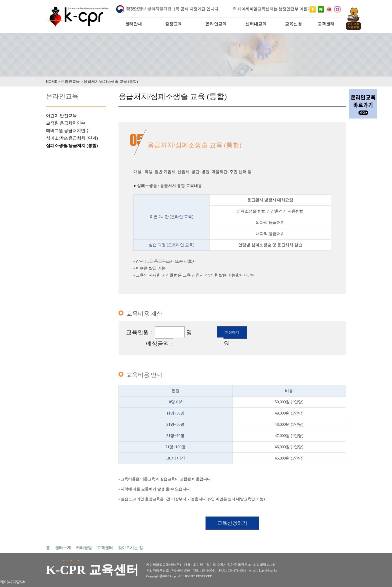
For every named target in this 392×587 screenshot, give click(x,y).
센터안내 (133, 24)
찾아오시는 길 (130, 548)
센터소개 (63, 548)
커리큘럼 (84, 548)
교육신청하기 (232, 523)
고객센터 (105, 548)
